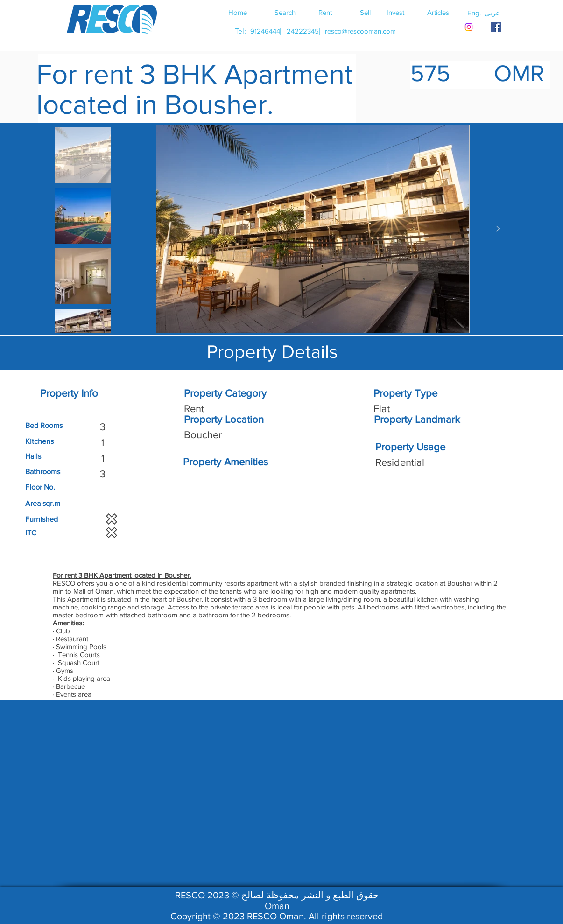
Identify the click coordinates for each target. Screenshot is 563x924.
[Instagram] (469, 27)
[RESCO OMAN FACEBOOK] (496, 27)
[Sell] (365, 12)
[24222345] (303, 31)
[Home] (238, 12)
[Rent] (325, 12)
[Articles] (438, 12)
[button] (492, 13)
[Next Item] (498, 229)
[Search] (285, 12)
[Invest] (395, 12)
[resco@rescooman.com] (360, 31)
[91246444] (265, 31)
